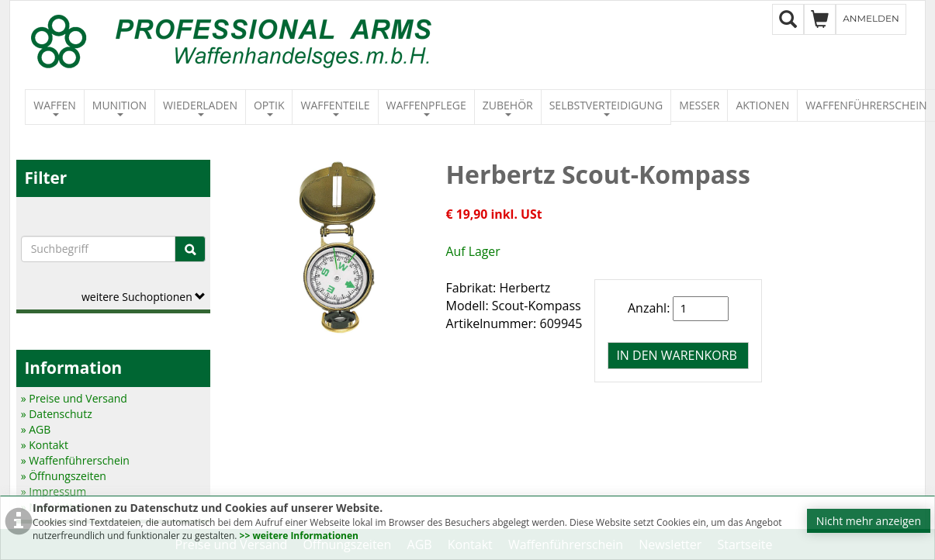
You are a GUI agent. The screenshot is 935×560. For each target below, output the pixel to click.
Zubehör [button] (508, 107)
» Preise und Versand (74, 398)
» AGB (36, 429)
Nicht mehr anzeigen (869, 521)
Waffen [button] (55, 107)
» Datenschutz (57, 414)
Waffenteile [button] (335, 107)
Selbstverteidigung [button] (606, 107)
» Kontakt (45, 445)
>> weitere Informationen (299, 536)
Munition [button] (119, 107)
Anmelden (871, 18)
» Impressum (54, 491)
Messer (699, 105)
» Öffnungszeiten (64, 476)
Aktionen (762, 105)
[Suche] (190, 249)
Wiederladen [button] (200, 107)
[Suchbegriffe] (99, 249)
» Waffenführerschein (75, 460)
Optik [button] (269, 107)
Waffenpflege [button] (426, 107)
